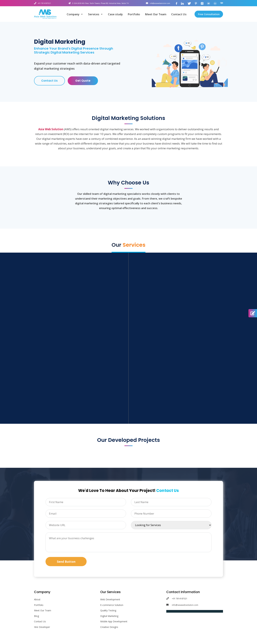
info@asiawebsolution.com (157, 3)
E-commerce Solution (112, 606)
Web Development (110, 600)
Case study (115, 14)
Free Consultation (209, 14)
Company (75, 14)
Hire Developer (42, 628)
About (37, 600)
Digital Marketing (109, 617)
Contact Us (179, 14)
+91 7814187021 (46, 3)
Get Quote (83, 81)
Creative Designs (109, 628)
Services (96, 14)
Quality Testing (108, 611)
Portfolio (134, 14)
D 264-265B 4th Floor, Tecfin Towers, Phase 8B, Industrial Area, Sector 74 (98, 3)
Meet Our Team (156, 14)
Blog (36, 617)
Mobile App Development (114, 622)
